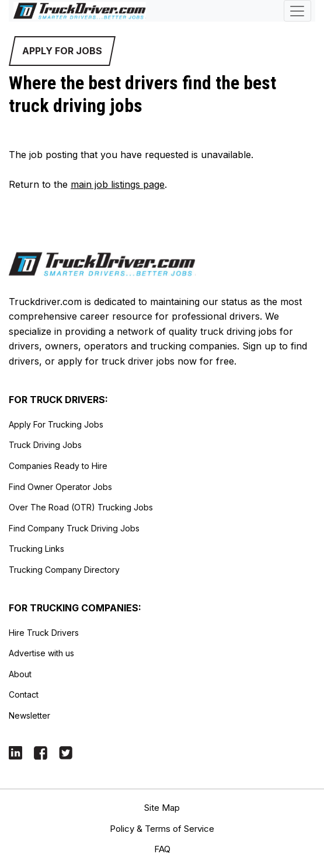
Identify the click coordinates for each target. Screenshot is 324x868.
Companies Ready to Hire (58, 466)
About (20, 674)
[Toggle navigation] (297, 11)
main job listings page (118, 184)
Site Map (162, 808)
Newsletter (29, 715)
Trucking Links (36, 549)
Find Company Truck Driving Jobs (74, 528)
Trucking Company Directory (64, 570)
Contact (24, 694)
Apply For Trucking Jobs (56, 424)
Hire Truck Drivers (44, 633)
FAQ (162, 849)
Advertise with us (41, 653)
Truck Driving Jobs (45, 445)
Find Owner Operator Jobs (60, 487)
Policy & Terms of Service (162, 829)
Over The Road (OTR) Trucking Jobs (81, 507)
